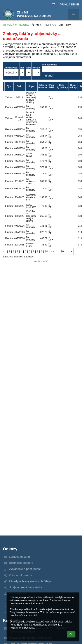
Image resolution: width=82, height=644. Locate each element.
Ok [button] (71, 634)
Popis (31, 86)
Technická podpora (21, 563)
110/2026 (19, 216)
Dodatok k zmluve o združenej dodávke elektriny (31, 98)
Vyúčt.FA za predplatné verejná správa (31, 216)
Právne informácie (20, 575)
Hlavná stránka (16, 25)
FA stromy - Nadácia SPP (31, 197)
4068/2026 (19, 107)
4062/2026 (19, 167)
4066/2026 (19, 136)
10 (46, 251)
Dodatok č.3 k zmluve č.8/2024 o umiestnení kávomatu (32, 118)
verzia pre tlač (41, 261)
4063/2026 (19, 161)
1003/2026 (19, 155)
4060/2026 (19, 189)
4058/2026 (19, 238)
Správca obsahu (19, 557)
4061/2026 (19, 174)
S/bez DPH (51, 86)
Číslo (19, 86)
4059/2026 (19, 226)
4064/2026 (19, 148)
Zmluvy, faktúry (58, 25)
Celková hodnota (43, 86)
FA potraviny (31, 107)
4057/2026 (19, 232)
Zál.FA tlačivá (29, 155)
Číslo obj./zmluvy (62, 86)
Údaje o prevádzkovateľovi (26, 587)
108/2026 (19, 245)
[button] (54, 4)
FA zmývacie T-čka (31, 181)
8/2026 (20, 98)
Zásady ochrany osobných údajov (31, 581)
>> (52, 251)
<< (5, 251)
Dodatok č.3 (19, 118)
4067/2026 (19, 129)
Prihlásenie (70, 4)
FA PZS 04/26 (30, 245)
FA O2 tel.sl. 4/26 (31, 206)
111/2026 (19, 181)
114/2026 (19, 197)
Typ (9, 86)
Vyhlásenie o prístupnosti (25, 569)
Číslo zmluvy (73, 86)
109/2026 (19, 206)
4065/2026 (19, 142)
